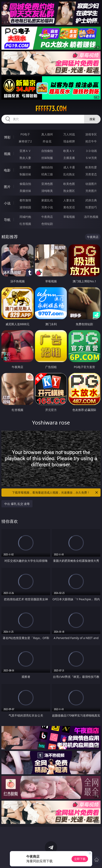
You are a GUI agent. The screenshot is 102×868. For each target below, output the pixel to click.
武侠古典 (91, 200)
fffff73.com (51, 109)
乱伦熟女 (69, 174)
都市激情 (25, 200)
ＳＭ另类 (91, 158)
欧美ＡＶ (69, 151)
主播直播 (69, 158)
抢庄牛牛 (91, 141)
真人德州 (47, 134)
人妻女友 (69, 200)
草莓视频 (69, 217)
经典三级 (47, 174)
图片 (7, 187)
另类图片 (91, 191)
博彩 (7, 137)
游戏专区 (91, 134)
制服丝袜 (25, 174)
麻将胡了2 (25, 141)
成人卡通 (69, 167)
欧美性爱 (91, 167)
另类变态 (91, 174)
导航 (7, 220)
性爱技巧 (91, 207)
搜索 (92, 119)
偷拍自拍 (47, 167)
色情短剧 (47, 224)
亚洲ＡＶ (25, 151)
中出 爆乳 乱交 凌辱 (17, 504)
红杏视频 (25, 224)
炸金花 (47, 141)
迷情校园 (25, 207)
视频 (7, 154)
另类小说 (47, 207)
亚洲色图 (47, 184)
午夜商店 (47, 217)
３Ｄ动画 (91, 151)
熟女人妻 (25, 158)
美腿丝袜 (25, 191)
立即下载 (80, 859)
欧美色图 (69, 184)
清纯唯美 (47, 191)
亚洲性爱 (25, 167)
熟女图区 (69, 191)
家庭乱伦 (47, 200)
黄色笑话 (69, 207)
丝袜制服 (47, 158)
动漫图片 (91, 184)
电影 (7, 170)
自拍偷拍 (47, 151)
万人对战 (69, 134)
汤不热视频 (91, 217)
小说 (7, 203)
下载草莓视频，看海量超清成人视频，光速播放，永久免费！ (55, 493)
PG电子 (25, 134)
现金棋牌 (69, 141)
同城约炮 (25, 217)
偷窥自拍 (25, 184)
